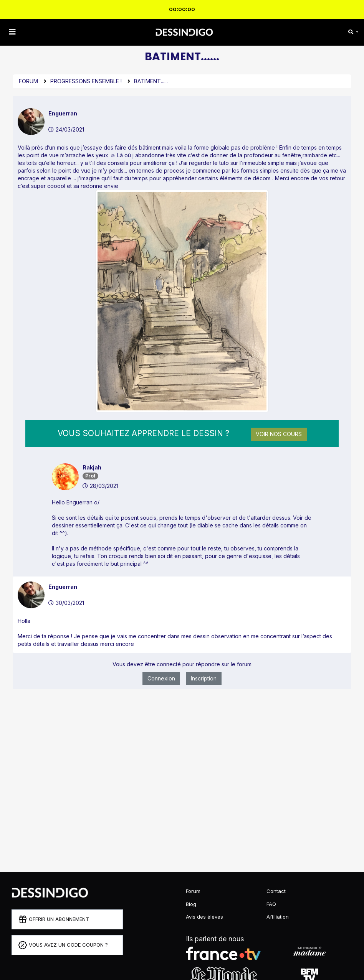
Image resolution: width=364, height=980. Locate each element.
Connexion (161, 678)
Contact (276, 891)
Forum (28, 81)
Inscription (204, 678)
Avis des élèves (204, 917)
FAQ (271, 904)
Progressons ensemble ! (86, 81)
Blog (191, 904)
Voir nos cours (279, 434)
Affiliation (278, 917)
